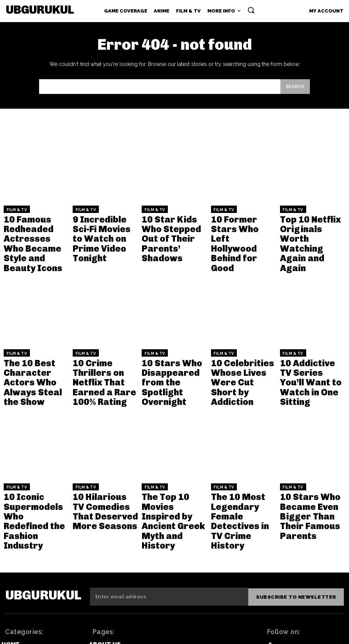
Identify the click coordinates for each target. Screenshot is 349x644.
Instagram (295, 605)
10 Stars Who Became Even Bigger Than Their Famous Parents (311, 447)
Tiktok (289, 579)
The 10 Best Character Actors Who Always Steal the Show (32, 339)
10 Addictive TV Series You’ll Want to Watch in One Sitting (312, 337)
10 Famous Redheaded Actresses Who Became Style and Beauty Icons (31, 229)
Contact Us (109, 562)
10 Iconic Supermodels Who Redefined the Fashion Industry (32, 447)
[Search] (295, 87)
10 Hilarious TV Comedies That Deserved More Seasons (96, 447)
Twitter (292, 566)
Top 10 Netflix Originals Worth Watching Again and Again (311, 226)
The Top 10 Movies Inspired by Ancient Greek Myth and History (171, 447)
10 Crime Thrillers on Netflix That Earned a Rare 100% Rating (105, 337)
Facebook (294, 553)
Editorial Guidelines (125, 573)
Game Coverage (28, 562)
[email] (171, 505)
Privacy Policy (114, 583)
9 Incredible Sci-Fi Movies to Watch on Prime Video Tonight (104, 223)
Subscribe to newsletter (298, 505)
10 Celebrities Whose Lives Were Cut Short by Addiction (244, 337)
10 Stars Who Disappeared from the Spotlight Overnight (170, 339)
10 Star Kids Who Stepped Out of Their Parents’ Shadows (174, 223)
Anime (11, 573)
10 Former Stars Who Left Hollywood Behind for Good (244, 223)
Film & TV (15, 209)
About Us (105, 551)
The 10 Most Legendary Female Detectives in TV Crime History (239, 447)
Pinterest (294, 591)
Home (11, 551)
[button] (251, 10)
